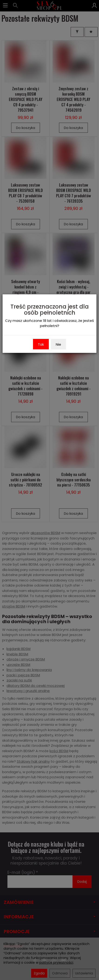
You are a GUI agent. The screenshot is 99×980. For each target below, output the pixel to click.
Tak (41, 344)
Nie (58, 344)
